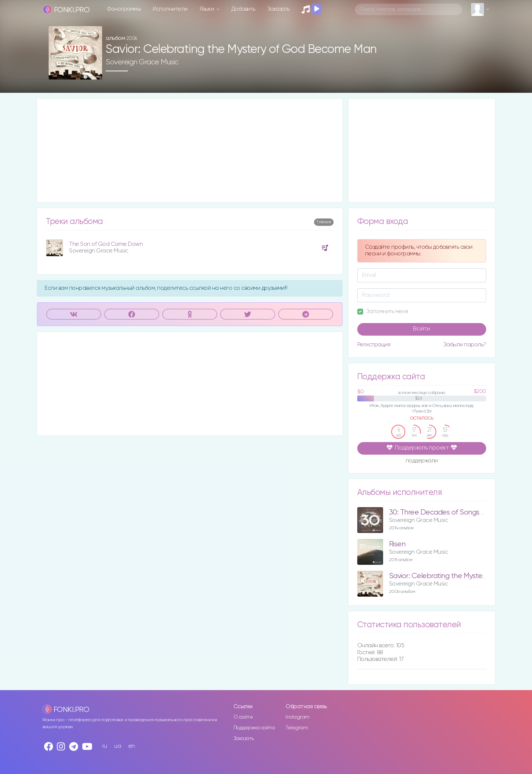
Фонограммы (124, 9)
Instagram (298, 717)
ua (117, 746)
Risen (397, 544)
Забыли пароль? (465, 345)
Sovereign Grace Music (142, 62)
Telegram (297, 728)
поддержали (422, 461)
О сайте (243, 717)
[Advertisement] (190, 150)
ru (105, 746)
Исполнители (170, 9)
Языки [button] (207, 9)
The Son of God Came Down (106, 244)
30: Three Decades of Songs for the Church (458, 512)
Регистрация (374, 345)
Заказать (278, 9)
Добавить (243, 9)
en (132, 746)
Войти (422, 329)
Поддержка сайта (254, 728)
